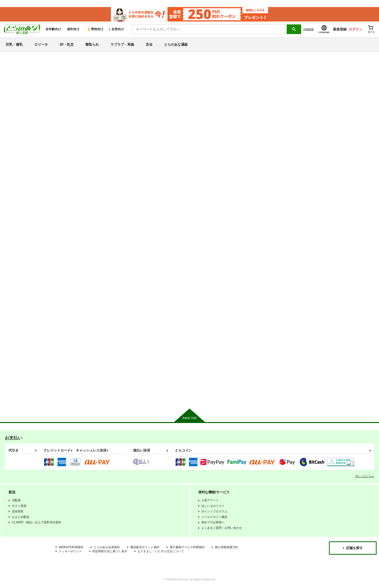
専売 (10, 83)
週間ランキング (20, 117)
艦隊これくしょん (22, 311)
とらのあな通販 (176, 44)
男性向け (95, 29)
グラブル (14, 362)
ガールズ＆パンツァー (26, 353)
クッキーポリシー (70, 551)
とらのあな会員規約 (107, 547)
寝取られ (92, 44)
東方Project (16, 370)
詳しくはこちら (365, 476)
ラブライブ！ (18, 336)
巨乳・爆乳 (14, 44)
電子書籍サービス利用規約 (187, 547)
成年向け (73, 29)
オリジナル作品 (20, 285)
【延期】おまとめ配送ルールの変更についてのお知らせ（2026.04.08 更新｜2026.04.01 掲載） (134, 67)
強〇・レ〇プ (18, 234)
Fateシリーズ (18, 293)
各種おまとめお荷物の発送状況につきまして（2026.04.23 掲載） (113, 59)
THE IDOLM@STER (24, 328)
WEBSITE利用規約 (71, 547)
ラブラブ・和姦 (122, 44)
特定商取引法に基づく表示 (110, 551)
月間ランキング (20, 125)
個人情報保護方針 (226, 547)
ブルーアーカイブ (22, 302)
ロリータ (41, 44)
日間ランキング (20, 108)
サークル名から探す (24, 150)
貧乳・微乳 (16, 200)
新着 (10, 75)
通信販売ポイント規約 (145, 547)
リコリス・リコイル (24, 345)
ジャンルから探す (22, 158)
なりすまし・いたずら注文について (161, 551)
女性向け (116, 29)
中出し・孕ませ (20, 217)
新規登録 (340, 29)
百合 (149, 44)
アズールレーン (20, 319)
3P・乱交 (67, 44)
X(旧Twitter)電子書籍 (24, 395)
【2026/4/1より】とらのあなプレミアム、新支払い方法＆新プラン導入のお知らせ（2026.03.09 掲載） (140, 74)
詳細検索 (308, 29)
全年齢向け (53, 29)
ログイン (356, 29)
